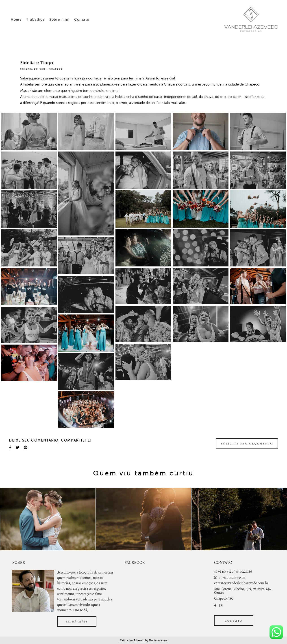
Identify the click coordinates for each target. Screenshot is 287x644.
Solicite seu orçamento (247, 443)
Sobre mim (59, 20)
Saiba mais (77, 621)
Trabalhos (35, 20)
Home (16, 20)
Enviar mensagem (232, 577)
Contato (82, 20)
